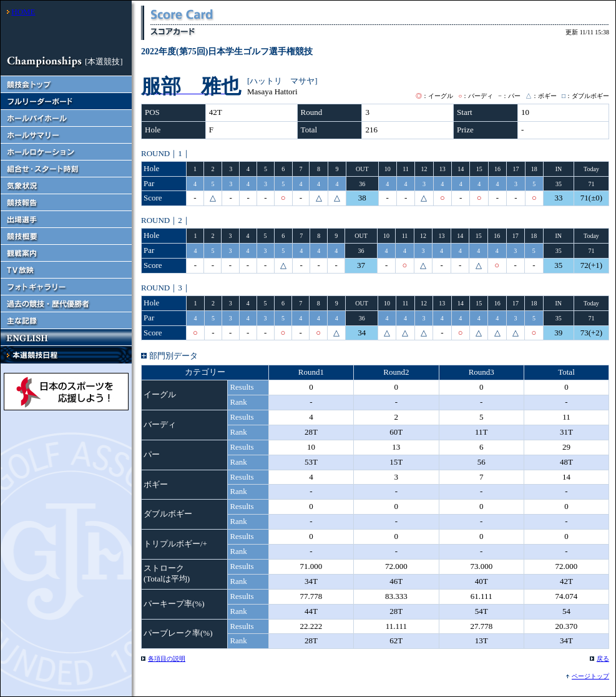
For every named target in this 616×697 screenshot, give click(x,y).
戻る (603, 659)
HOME (23, 12)
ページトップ (590, 676)
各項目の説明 (167, 659)
